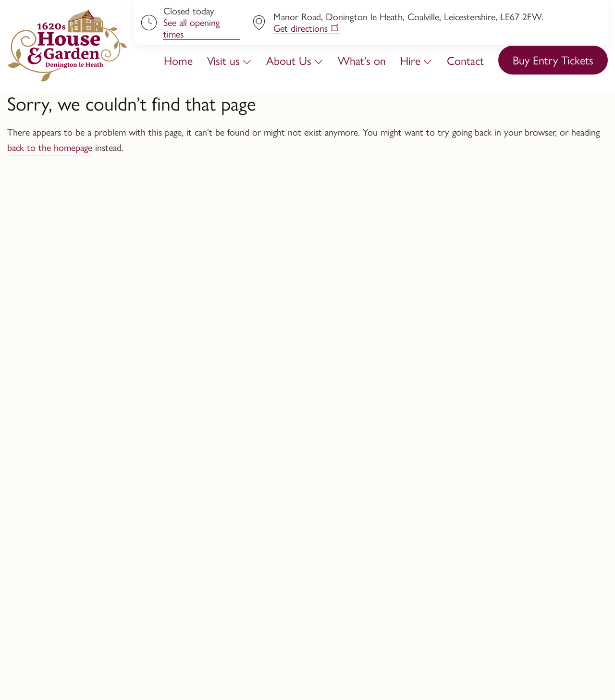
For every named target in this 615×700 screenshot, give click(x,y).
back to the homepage (50, 147)
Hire (410, 60)
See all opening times (191, 28)
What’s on (362, 60)
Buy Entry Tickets (553, 60)
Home (178, 60)
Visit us (223, 60)
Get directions (301, 28)
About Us (289, 60)
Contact (465, 60)
